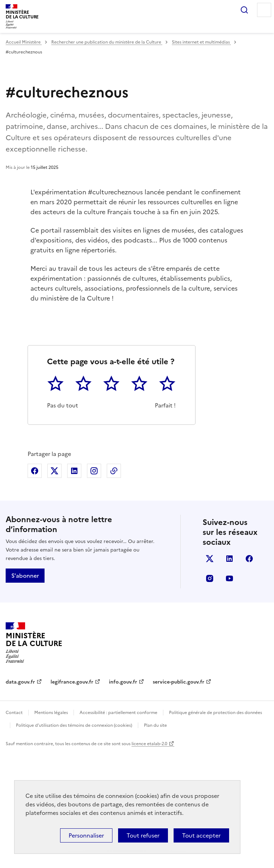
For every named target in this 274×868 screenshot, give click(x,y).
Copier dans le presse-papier (114, 586)
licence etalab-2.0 (149, 859)
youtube (229, 694)
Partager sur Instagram (94, 586)
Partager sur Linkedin (74, 586)
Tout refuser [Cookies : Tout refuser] (143, 835)
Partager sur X (54, 586)
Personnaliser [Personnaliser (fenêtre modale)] (86, 835)
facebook (249, 674)
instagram (210, 694)
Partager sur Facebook (35, 586)
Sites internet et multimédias (201, 42)
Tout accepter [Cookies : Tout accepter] (201, 835)
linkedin (229, 674)
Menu (264, 10)
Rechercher (244, 10)
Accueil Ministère (24, 42)
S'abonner (25, 691)
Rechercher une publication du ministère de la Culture (107, 42)
